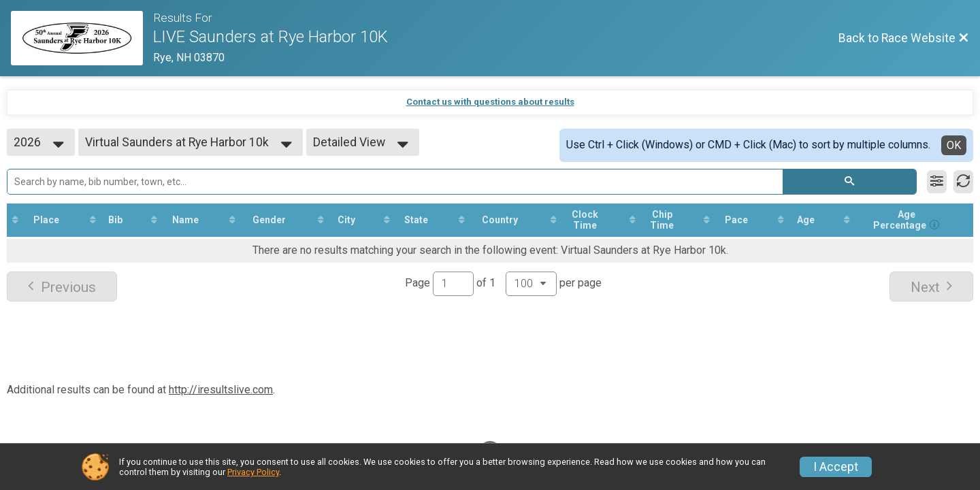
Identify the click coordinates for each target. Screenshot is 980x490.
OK (954, 145)
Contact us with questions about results (490, 102)
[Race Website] (82, 38)
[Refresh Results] (963, 182)
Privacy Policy (253, 472)
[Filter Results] (937, 182)
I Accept (836, 467)
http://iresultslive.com (221, 390)
